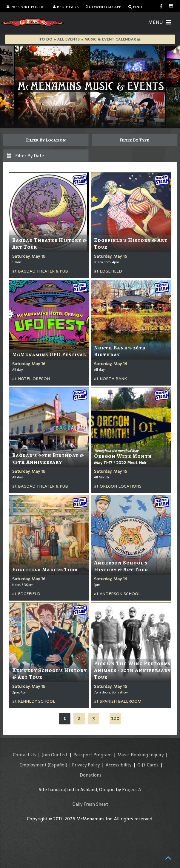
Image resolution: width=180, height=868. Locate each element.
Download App (104, 7)
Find (135, 7)
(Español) (57, 765)
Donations (91, 775)
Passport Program (93, 755)
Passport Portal (26, 7)
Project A (132, 790)
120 (115, 718)
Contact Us (24, 755)
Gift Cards (148, 765)
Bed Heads (66, 7)
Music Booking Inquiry (141, 755)
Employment (33, 765)
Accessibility (119, 765)
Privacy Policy (86, 765)
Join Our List (55, 755)
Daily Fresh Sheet (90, 804)
